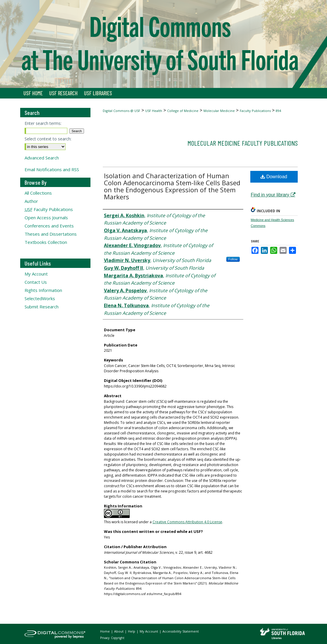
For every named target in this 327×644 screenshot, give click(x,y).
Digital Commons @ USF (121, 111)
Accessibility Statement (181, 631)
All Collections (38, 193)
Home (105, 631)
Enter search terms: (43, 123)
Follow (233, 259)
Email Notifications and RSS (52, 169)
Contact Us (36, 282)
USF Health (154, 111)
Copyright (118, 638)
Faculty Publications (255, 111)
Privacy (105, 638)
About (119, 631)
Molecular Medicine (219, 111)
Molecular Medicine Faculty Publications (243, 143)
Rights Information (43, 290)
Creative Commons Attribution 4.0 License (187, 522)
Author (31, 201)
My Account (36, 274)
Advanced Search (42, 158)
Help (132, 631)
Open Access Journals (46, 218)
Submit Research (42, 307)
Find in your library (273, 195)
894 (278, 111)
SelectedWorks (40, 298)
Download (274, 177)
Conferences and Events (49, 226)
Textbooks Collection (46, 242)
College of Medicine (183, 111)
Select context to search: (48, 139)
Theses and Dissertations (51, 234)
